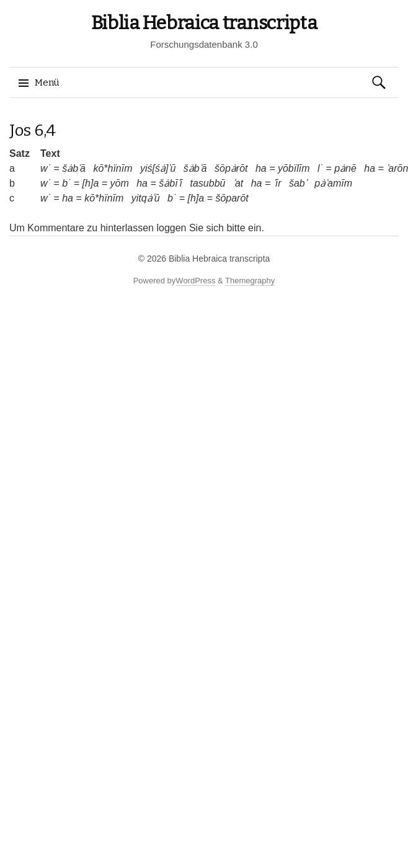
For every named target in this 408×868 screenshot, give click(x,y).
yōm (120, 183)
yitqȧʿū (146, 198)
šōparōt (232, 198)
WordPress (195, 281)
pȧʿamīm (333, 183)
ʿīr (277, 183)
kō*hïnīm (113, 168)
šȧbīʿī (171, 183)
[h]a (91, 183)
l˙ (320, 168)
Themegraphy (250, 281)
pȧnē (345, 168)
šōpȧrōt (231, 168)
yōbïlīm (294, 168)
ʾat (238, 183)
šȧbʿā (74, 168)
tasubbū (207, 183)
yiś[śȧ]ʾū (158, 168)
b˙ (66, 183)
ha (261, 168)
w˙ (46, 168)
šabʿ (298, 183)
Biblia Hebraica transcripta (204, 23)
